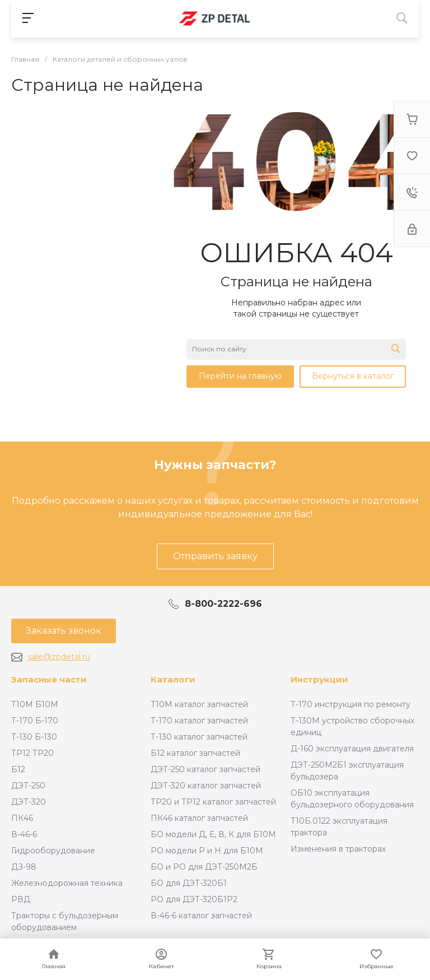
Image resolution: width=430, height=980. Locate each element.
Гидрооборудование (53, 851)
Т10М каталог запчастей (199, 704)
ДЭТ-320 (29, 802)
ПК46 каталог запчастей (199, 818)
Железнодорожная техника (67, 883)
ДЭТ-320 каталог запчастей (206, 786)
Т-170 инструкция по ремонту (350, 704)
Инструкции (319, 679)
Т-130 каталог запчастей (199, 737)
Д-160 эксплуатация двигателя (352, 749)
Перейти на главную (240, 376)
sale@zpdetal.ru (59, 657)
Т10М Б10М (35, 704)
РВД (21, 899)
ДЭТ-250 (28, 786)
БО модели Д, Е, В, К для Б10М (213, 834)
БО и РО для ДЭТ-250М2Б (204, 867)
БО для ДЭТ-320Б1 (189, 883)
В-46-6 (24, 834)
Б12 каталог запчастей (195, 753)
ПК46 (22, 818)
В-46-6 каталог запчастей (201, 916)
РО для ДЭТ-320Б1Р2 (194, 899)
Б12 (18, 769)
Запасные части (49, 679)
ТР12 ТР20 (32, 753)
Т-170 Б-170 (35, 721)
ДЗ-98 (24, 867)
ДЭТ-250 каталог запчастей (205, 769)
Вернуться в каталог (353, 376)
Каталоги (173, 679)
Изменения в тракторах (338, 849)
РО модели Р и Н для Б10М (207, 851)
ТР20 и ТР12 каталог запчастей (213, 802)
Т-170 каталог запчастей (199, 721)
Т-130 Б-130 (34, 737)
